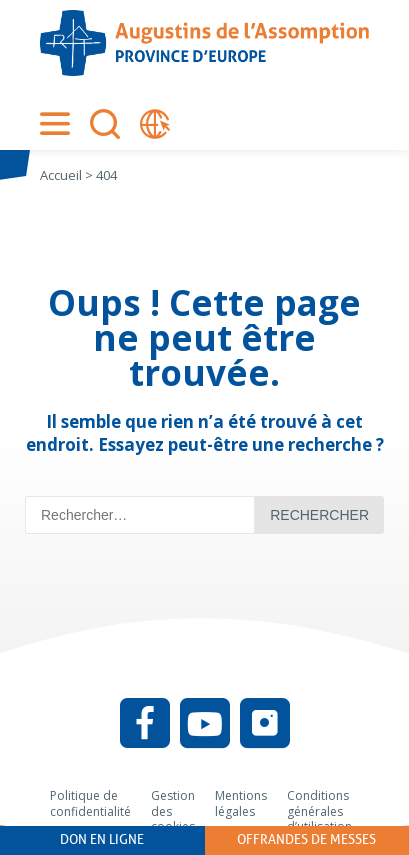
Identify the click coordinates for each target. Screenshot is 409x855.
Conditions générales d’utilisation (319, 811)
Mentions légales (241, 803)
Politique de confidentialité (90, 803)
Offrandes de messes (306, 839)
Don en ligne (102, 839)
